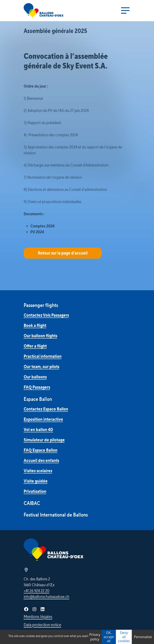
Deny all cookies (124, 637)
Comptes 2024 (42, 226)
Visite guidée (36, 481)
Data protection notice (42, 625)
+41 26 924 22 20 (37, 591)
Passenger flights (41, 305)
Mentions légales (38, 617)
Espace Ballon (38, 399)
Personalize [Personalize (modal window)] (143, 637)
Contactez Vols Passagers (46, 315)
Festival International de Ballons (56, 515)
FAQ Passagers (37, 387)
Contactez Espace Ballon (46, 409)
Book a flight (35, 325)
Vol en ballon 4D (38, 430)
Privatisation (35, 491)
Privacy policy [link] (95, 637)
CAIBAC (32, 503)
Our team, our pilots (41, 367)
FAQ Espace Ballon (41, 450)
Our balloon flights (40, 336)
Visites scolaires (38, 471)
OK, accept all (109, 637)
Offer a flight (35, 346)
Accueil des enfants (41, 460)
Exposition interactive (43, 419)
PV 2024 (37, 232)
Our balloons (35, 377)
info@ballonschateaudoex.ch (47, 597)
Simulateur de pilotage (44, 440)
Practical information (43, 356)
